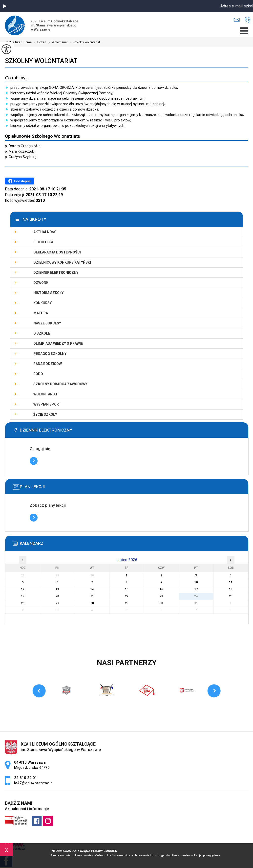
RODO (38, 374)
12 (23, 589)
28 (92, 603)
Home (28, 42)
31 (196, 603)
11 (231, 582)
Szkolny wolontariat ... (85, 43)
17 (196, 589)
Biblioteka (43, 242)
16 (161, 589)
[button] (5, 6)
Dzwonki (41, 283)
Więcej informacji (34, 461)
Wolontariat (57, 43)
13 (57, 589)
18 (231, 589)
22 (127, 596)
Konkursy (42, 303)
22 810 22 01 (248, 20)
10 (196, 582)
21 (92, 596)
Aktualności (45, 232)
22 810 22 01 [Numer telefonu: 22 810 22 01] (26, 778)
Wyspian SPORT (47, 404)
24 (196, 596)
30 (161, 603)
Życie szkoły (45, 414)
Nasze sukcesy (47, 323)
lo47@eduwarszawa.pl (237, 20)
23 (161, 596)
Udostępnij (19, 181)
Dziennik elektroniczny (56, 273)
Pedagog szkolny (50, 354)
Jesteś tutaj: (14, 42)
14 (92, 589)
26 (23, 603)
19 (23, 596)
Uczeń (39, 43)
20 (57, 596)
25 (231, 596)
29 (127, 603)
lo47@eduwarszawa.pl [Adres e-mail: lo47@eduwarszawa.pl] (34, 783)
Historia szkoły (48, 293)
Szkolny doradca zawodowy (60, 384)
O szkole (42, 333)
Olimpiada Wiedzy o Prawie (58, 343)
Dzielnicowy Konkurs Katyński (62, 262)
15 (127, 589)
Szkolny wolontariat (41, 61)
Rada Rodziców (48, 364)
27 (57, 603)
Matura (41, 313)
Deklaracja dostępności (57, 252)
